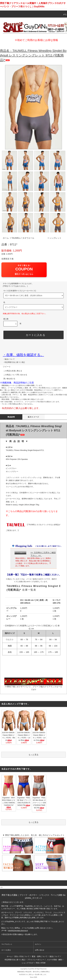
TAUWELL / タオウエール (23, 238)
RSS (38, 963)
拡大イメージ (33, 417)
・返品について (9, 359)
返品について (55, 956)
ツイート (7, 367)
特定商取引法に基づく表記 (15, 960)
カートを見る (6, 950)
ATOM (43, 963)
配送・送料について (40, 956)
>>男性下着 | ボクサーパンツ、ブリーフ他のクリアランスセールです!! (33, 685)
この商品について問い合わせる (14, 375)
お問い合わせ (40, 950)
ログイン (38, 944)
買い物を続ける (8, 379)
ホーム (6, 238)
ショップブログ (28, 963)
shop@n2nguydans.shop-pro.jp (18, 931)
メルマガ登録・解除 (54, 960)
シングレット (55, 238)
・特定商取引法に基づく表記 (14, 362)
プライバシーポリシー (36, 960)
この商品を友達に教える (11, 371)
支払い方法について (22, 956)
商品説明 (11, 417)
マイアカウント (7, 944)
